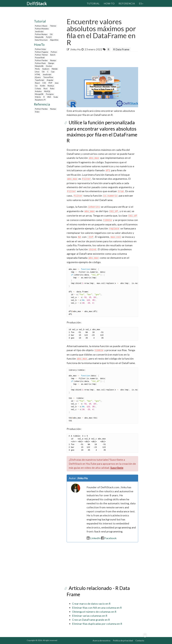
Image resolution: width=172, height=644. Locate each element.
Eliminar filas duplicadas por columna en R (97, 624)
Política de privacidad (123, 640)
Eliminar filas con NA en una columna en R (97, 608)
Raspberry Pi (40, 100)
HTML (38, 74)
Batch (53, 55)
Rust (46, 88)
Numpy (53, 60)
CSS (44, 83)
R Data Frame (121, 49)
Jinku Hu (75, 49)
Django (51, 63)
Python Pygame (42, 52)
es (141, 3)
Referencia (127, 3)
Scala (56, 97)
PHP (50, 83)
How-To (109, 3)
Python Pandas (41, 60)
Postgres (50, 94)
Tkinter (53, 26)
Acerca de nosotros (102, 640)
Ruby (52, 88)
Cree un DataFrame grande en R (91, 620)
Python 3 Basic (41, 26)
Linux (37, 72)
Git (51, 34)
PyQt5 (49, 37)
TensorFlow (48, 77)
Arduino (38, 91)
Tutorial (93, 3)
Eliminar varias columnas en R (90, 616)
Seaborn (46, 69)
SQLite (38, 97)
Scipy (37, 112)
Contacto (140, 640)
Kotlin (43, 86)
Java (57, 83)
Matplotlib (39, 37)
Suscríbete (117, 468)
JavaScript (39, 31)
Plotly (37, 69)
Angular (50, 80)
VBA (49, 97)
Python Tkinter (41, 55)
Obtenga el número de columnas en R (94, 612)
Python (54, 52)
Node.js (51, 86)
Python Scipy (40, 49)
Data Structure (41, 40)
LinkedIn (94, 538)
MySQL (47, 91)
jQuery (38, 77)
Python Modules (42, 29)
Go (36, 86)
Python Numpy (41, 34)
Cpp (53, 72)
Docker (49, 66)
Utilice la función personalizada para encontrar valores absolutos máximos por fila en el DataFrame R (102, 131)
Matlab (55, 69)
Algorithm (54, 40)
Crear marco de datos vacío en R (91, 604)
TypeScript (40, 80)
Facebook (109, 538)
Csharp (38, 88)
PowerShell (40, 58)
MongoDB (39, 94)
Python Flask (40, 63)
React (37, 83)
